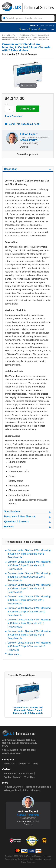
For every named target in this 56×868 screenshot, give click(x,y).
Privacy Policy (11, 790)
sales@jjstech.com (12, 753)
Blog (35, 764)
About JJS (9, 764)
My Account (10, 773)
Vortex (34, 35)
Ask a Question (13, 116)
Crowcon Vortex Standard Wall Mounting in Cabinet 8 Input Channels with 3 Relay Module (29, 635)
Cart (51, 29)
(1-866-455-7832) (46, 26)
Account (42, 29)
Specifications (28, 512)
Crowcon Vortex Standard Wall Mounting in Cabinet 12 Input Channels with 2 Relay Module (29, 612)
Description (28, 170)
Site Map (35, 790)
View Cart (29, 777)
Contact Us (24, 764)
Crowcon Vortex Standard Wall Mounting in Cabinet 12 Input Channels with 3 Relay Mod (29, 646)
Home (5, 35)
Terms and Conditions (37, 787)
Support (33, 29)
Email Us (24, 147)
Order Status (26, 773)
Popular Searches (13, 787)
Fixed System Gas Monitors (19, 35)
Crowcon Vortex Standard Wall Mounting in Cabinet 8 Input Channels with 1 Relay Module (29, 565)
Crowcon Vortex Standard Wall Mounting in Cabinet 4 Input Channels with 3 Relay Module (29, 623)
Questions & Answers (28, 522)
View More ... (15, 654)
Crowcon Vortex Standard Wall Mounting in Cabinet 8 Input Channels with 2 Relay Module (29, 600)
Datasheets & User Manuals (28, 517)
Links (25, 790)
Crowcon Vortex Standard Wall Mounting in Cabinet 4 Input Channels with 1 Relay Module (29, 554)
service (24, 29)
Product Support (13, 777)
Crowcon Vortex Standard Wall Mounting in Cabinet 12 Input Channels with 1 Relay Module (29, 577)
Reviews (28, 527)
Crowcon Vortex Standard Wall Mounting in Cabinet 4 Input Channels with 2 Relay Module (29, 588)
